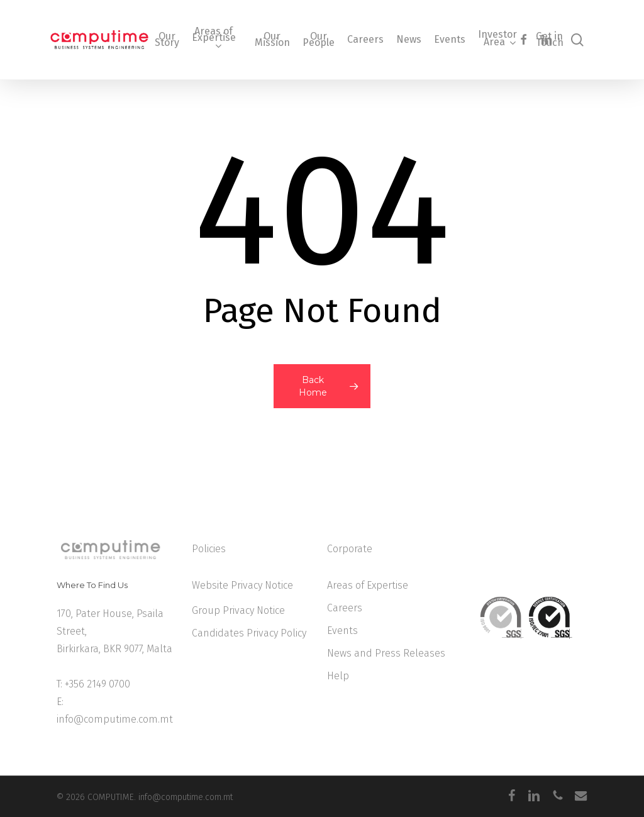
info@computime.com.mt (115, 719)
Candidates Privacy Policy (249, 633)
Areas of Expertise (368, 585)
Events (342, 631)
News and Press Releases (386, 653)
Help (338, 676)
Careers (345, 608)
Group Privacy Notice (238, 610)
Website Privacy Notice (242, 585)
